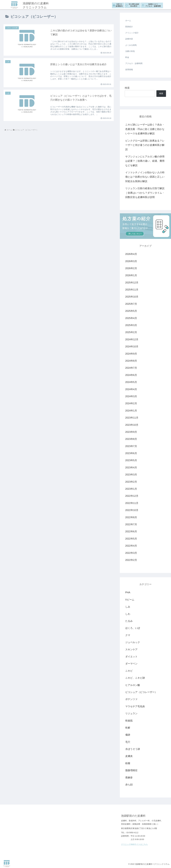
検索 (127, 88)
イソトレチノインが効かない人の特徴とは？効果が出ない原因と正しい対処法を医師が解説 (145, 177)
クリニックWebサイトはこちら (134, 844)
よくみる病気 (131, 45)
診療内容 (129, 39)
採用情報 (129, 70)
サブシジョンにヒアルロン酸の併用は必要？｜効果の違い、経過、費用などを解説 (145, 161)
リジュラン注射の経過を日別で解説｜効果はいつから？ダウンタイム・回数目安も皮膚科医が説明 (145, 193)
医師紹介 (129, 27)
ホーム (128, 21)
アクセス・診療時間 (153, 5)
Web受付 (134, 5)
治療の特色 (130, 51)
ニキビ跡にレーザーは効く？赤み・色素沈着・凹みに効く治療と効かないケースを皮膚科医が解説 (145, 129)
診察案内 (119, 5)
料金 (127, 57)
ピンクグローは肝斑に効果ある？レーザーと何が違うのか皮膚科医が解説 (145, 145)
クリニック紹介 (132, 33)
